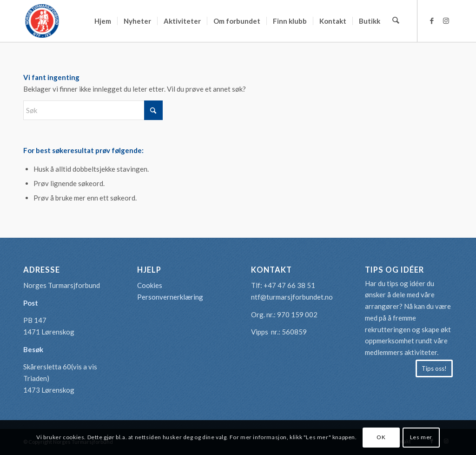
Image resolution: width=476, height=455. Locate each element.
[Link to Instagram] (446, 20)
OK (381, 437)
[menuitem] (104, 21)
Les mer (421, 437)
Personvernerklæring (170, 297)
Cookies (150, 285)
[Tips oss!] (434, 368)
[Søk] (396, 21)
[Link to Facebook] (432, 20)
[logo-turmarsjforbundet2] (42, 21)
